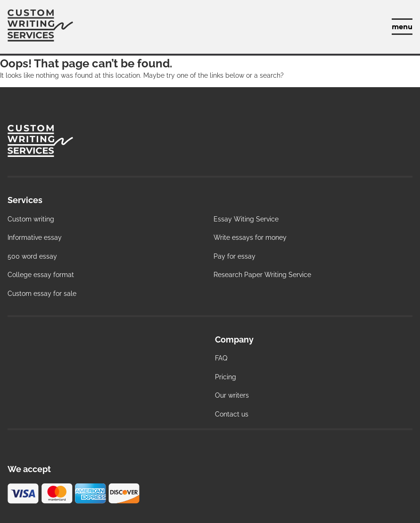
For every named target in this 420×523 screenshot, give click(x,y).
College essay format (41, 275)
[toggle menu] (402, 27)
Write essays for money (250, 237)
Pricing (226, 377)
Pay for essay (235, 256)
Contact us (232, 414)
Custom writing (31, 219)
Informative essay (35, 237)
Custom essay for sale (42, 294)
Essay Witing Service (246, 219)
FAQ (221, 358)
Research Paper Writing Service (262, 275)
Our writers (232, 395)
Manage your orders (370, 27)
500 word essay (32, 256)
